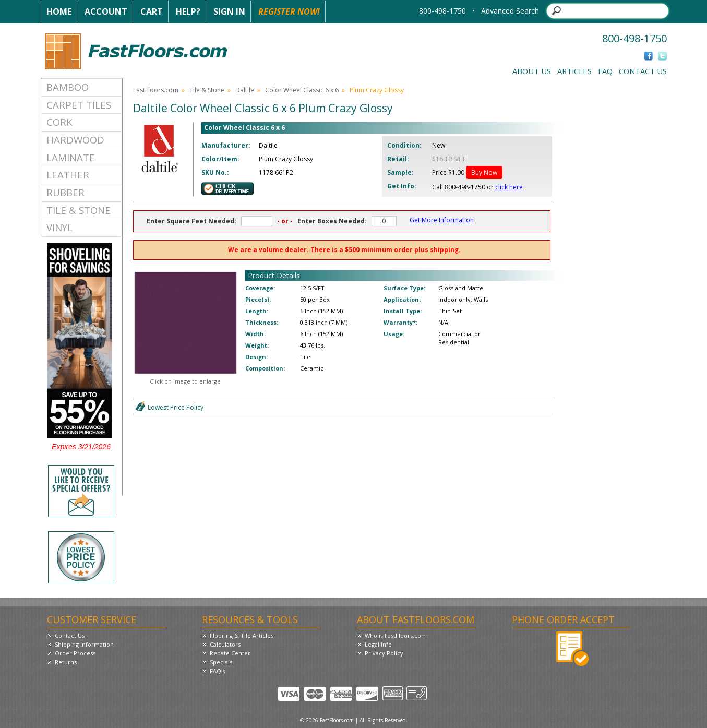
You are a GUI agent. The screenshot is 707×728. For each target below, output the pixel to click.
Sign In (229, 11)
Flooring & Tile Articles (242, 635)
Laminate (71, 157)
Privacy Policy (384, 653)
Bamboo (68, 87)
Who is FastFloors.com (396, 635)
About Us (532, 71)
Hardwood (75, 140)
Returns (66, 662)
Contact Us (643, 71)
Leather (68, 175)
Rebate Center (230, 653)
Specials (221, 662)
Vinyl (59, 227)
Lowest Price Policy (176, 407)
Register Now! (289, 11)
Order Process (75, 653)
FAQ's (217, 671)
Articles (574, 71)
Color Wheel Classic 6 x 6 (302, 90)
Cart (152, 11)
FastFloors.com (156, 90)
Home (59, 11)
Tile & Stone (79, 210)
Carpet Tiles (79, 105)
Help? (188, 11)
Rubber (65, 192)
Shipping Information (84, 644)
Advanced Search (510, 11)
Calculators (225, 644)
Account (106, 11)
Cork (59, 122)
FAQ (605, 71)
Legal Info (378, 644)
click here (509, 187)
